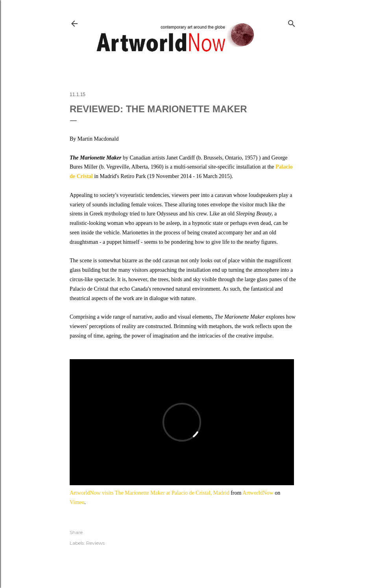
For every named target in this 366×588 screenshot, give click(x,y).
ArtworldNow (258, 493)
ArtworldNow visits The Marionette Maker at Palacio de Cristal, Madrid (150, 493)
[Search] (292, 22)
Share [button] (76, 532)
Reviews (95, 543)
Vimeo (77, 502)
